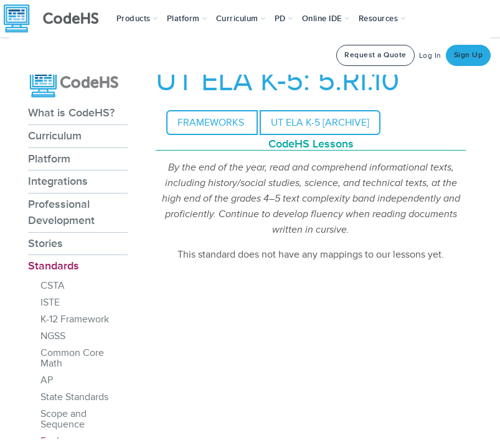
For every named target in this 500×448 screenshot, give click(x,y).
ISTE (50, 302)
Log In (430, 56)
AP (47, 380)
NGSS (53, 336)
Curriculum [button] (241, 19)
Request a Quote (375, 55)
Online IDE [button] (326, 19)
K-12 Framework (75, 319)
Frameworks (212, 123)
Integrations (58, 181)
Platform (49, 159)
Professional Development (61, 212)
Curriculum (55, 136)
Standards (54, 266)
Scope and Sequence (64, 419)
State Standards (74, 397)
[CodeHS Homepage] (56, 19)
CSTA (53, 286)
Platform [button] (187, 19)
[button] (137, 19)
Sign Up (469, 55)
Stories (45, 243)
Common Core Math (72, 358)
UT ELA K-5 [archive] (320, 123)
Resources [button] (382, 19)
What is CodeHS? (71, 113)
